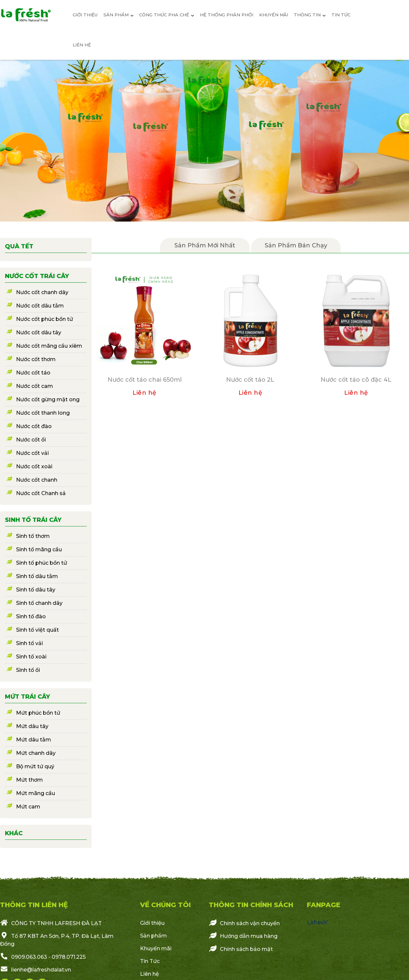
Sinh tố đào (31, 616)
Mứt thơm (29, 780)
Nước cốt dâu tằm (40, 306)
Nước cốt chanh (37, 480)
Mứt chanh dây (36, 753)
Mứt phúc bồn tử (38, 713)
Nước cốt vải (32, 453)
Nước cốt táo (33, 373)
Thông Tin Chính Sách (251, 905)
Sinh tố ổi (28, 670)
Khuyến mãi (274, 15)
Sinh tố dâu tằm (37, 576)
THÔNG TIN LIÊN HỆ (34, 905)
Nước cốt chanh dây (42, 292)
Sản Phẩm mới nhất (205, 245)
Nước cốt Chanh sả (41, 493)
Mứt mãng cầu (36, 793)
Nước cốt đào (34, 426)
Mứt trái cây (27, 697)
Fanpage (324, 905)
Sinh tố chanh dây (39, 603)
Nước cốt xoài (34, 466)
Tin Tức (150, 961)
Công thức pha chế (167, 15)
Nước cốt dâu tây (39, 332)
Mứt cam (28, 807)
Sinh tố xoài (31, 657)
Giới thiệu (152, 923)
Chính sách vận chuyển (244, 923)
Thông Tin (310, 15)
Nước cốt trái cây (37, 276)
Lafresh (317, 922)
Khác (14, 833)
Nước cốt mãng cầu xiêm (49, 346)
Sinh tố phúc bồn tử (42, 563)
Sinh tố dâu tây (36, 590)
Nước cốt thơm (36, 359)
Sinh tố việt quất (37, 630)
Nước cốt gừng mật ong (48, 399)
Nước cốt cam (35, 386)
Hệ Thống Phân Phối (227, 15)
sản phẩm (118, 15)
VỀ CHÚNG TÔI (165, 905)
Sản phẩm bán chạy (296, 245)
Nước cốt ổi (31, 440)
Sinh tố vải (29, 643)
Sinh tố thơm (33, 536)
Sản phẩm (153, 936)
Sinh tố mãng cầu (39, 549)
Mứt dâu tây (32, 726)
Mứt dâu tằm (34, 740)
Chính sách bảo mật (241, 949)
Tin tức (341, 15)
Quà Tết (19, 246)
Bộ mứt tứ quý (35, 766)
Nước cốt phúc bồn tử (44, 319)
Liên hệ (82, 45)
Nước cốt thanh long (43, 413)
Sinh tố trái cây (33, 520)
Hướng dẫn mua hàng (243, 936)
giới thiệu (85, 15)
